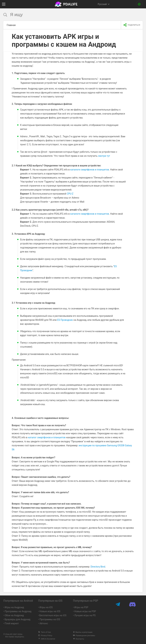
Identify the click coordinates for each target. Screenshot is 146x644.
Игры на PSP (81, 607)
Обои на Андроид (14, 615)
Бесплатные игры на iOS (53, 615)
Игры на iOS (46, 607)
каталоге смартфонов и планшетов (90, 170)
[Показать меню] (4, 4)
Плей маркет (12, 623)
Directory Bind (98, 567)
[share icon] (132, 25)
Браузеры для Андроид (18, 619)
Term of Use (45, 632)
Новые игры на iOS (50, 611)
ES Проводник (65, 320)
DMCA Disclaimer (47, 639)
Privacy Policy (45, 636)
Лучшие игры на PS (85, 615)
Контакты (79, 639)
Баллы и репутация (83, 632)
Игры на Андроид (14, 607)
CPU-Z (70, 194)
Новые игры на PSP (85, 611)
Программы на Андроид (18, 611)
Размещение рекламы (84, 636)
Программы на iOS (50, 619)
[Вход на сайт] (139, 4)
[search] (67, 15)
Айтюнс (44, 623)
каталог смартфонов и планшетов (47, 437)
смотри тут (104, 156)
